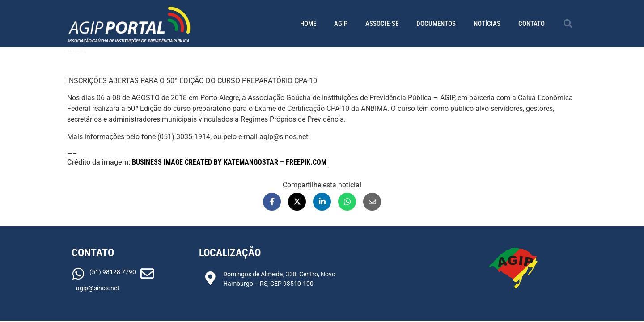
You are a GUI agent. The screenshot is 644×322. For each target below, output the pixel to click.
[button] (568, 24)
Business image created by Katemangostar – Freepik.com (229, 162)
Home (308, 24)
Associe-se (382, 24)
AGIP (341, 24)
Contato (532, 24)
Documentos (436, 24)
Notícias (487, 24)
